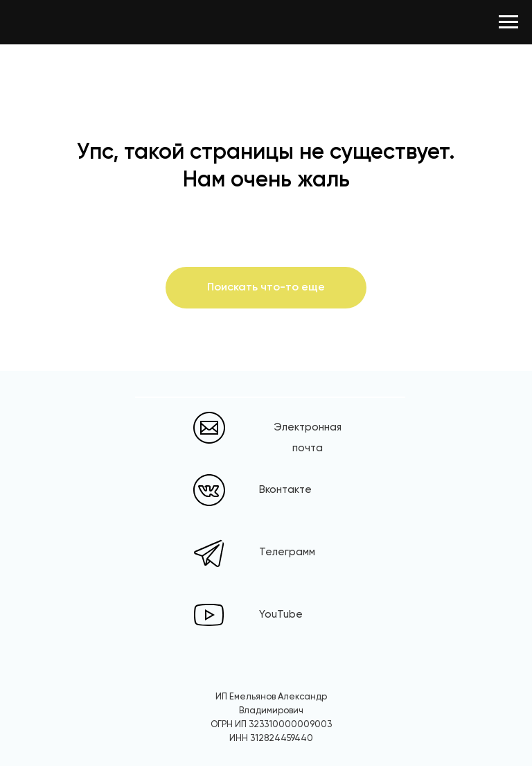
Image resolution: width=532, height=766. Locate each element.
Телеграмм (287, 552)
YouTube (281, 615)
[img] (209, 490)
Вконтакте (285, 490)
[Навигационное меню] (508, 22)
